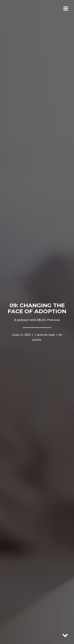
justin (37, 339)
